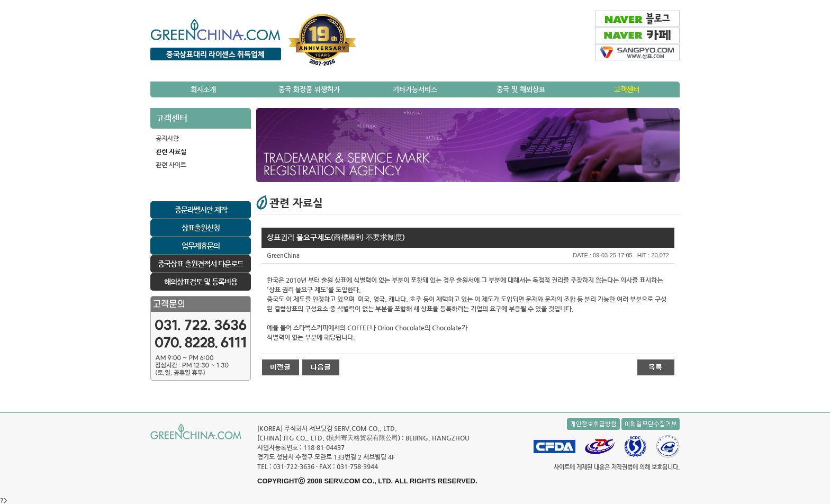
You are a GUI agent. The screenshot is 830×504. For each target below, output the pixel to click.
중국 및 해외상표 (521, 89)
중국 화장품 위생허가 (309, 89)
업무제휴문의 (201, 246)
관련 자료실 (171, 151)
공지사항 (167, 138)
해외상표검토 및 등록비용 (201, 282)
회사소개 (203, 89)
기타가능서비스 (415, 89)
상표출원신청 (201, 228)
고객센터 (627, 89)
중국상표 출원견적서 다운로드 (201, 264)
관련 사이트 (171, 165)
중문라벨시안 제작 (201, 210)
